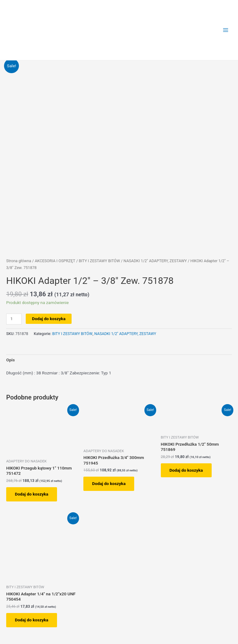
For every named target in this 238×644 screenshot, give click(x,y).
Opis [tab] (11, 360)
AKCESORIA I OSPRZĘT (55, 261)
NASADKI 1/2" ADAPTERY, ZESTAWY (155, 261)
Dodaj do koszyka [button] (32, 494)
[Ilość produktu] (14, 319)
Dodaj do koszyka (49, 319)
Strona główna (19, 261)
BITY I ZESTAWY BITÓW (99, 261)
